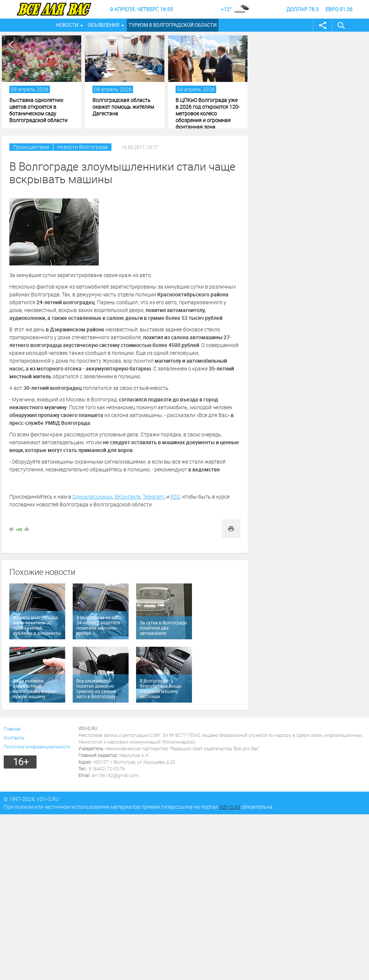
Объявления (103, 25)
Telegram (153, 497)
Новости (67, 25)
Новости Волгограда (82, 147)
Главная (12, 729)
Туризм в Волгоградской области (173, 25)
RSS (175, 497)
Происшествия (31, 147)
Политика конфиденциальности (37, 747)
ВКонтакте (128, 497)
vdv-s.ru (230, 806)
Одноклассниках (92, 497)
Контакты (14, 738)
